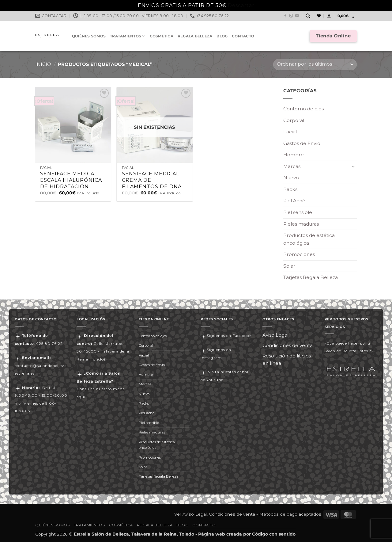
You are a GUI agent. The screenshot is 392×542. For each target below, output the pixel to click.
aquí (81, 397)
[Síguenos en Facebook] (285, 16)
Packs (290, 189)
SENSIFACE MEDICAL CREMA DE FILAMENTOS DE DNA (152, 180)
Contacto (243, 36)
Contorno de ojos (303, 109)
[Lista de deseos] (319, 16)
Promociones (299, 254)
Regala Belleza (195, 36)
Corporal (294, 120)
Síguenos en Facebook (226, 336)
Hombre (294, 155)
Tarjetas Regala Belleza (311, 277)
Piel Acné (294, 201)
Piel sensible (298, 212)
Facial (290, 132)
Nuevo (291, 178)
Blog (222, 36)
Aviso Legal (275, 335)
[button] (329, 16)
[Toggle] (353, 166)
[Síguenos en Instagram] (291, 16)
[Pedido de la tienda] (315, 65)
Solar (289, 266)
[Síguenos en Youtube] (297, 16)
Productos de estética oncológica (309, 239)
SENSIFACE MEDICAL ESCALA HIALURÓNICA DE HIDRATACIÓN (71, 180)
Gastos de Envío (302, 143)
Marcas (292, 166)
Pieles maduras (301, 224)
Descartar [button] (241, 5)
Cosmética (162, 36)
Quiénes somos (89, 36)
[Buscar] (308, 16)
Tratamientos (128, 36)
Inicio (43, 64)
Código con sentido (274, 534)
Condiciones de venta (288, 345)
